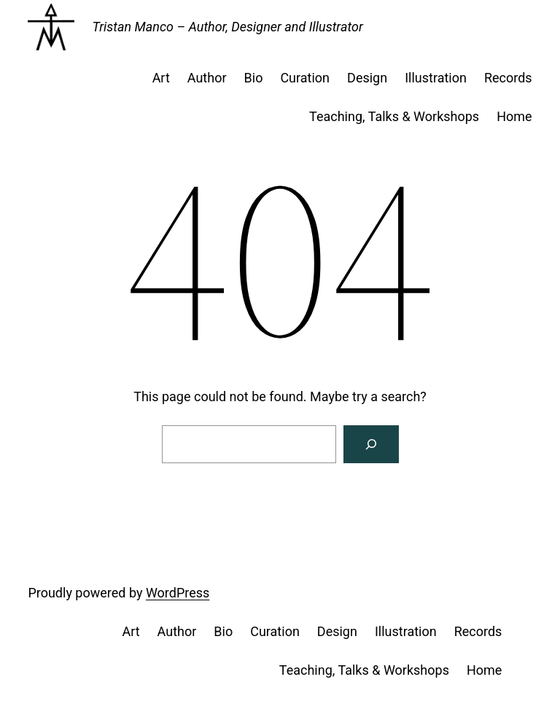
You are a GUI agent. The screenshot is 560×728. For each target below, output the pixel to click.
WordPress (178, 593)
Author (207, 78)
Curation (305, 78)
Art (161, 78)
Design (367, 78)
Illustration (436, 78)
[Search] (371, 444)
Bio (254, 78)
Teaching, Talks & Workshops (394, 116)
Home (514, 116)
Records (508, 78)
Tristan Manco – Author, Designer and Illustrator (227, 27)
